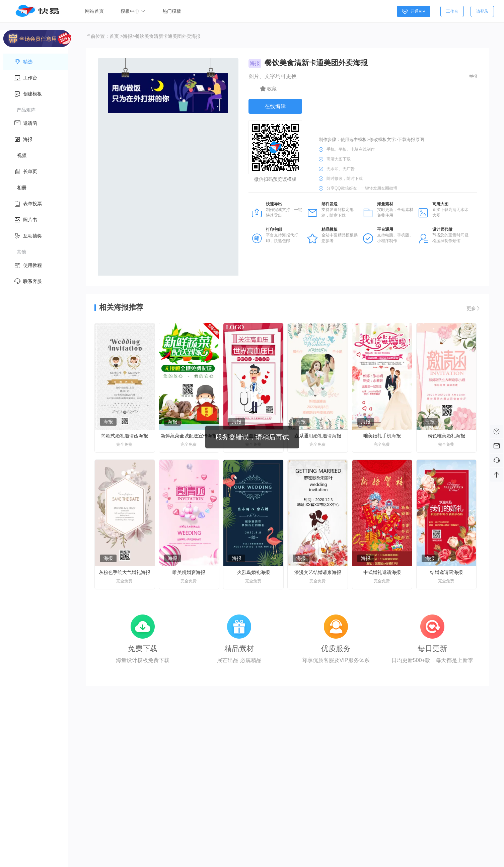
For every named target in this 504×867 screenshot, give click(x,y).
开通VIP (413, 11)
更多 (474, 308)
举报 (473, 76)
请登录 (482, 11)
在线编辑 (275, 106)
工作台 (452, 11)
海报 (128, 36)
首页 (114, 36)
